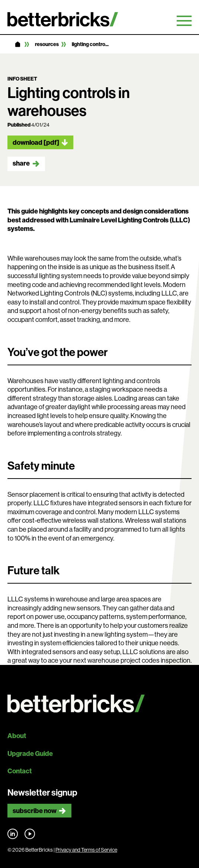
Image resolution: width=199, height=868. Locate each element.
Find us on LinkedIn (13, 834)
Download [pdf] (36, 142)
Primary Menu (184, 21)
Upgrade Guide (30, 753)
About (17, 736)
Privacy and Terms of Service (86, 850)
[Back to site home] (99, 704)
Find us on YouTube (30, 834)
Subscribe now (35, 811)
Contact (20, 771)
